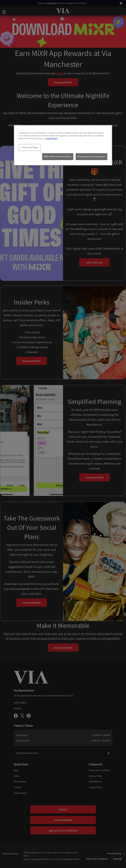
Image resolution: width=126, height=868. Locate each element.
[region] (63, 145)
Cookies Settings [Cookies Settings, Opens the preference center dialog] (30, 147)
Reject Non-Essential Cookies (58, 157)
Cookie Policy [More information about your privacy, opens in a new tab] (51, 138)
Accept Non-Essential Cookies (91, 157)
